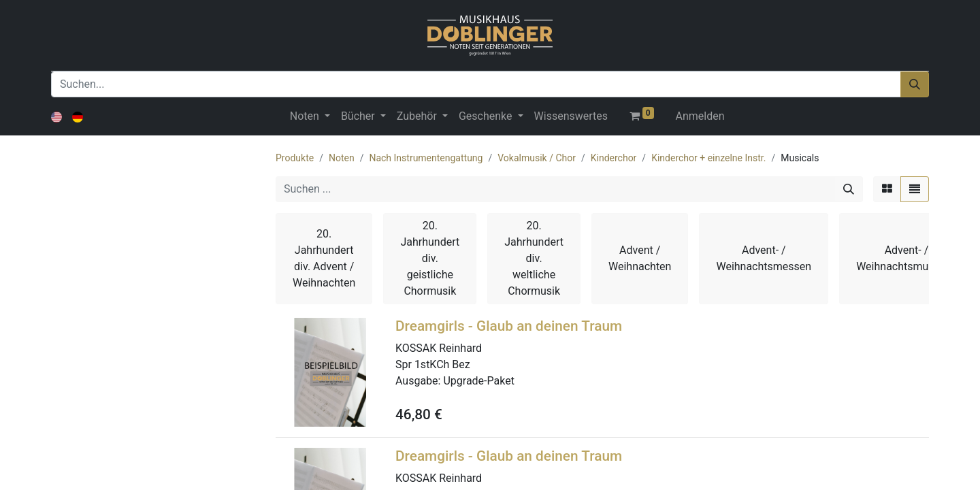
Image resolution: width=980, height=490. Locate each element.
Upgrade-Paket (478, 381)
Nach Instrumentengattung (426, 158)
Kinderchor (614, 158)
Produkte (295, 158)
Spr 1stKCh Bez (433, 364)
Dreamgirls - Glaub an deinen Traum (509, 326)
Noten (342, 158)
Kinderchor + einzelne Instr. (708, 158)
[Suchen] (915, 84)
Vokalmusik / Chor (537, 158)
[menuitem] (571, 116)
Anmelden (700, 116)
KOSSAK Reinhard (439, 348)
